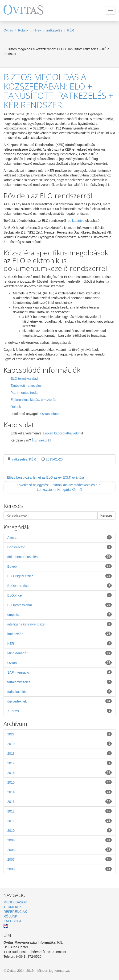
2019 (59, 744)
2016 (59, 773)
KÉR (71, 30)
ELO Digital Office (59, 576)
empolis (59, 614)
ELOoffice (59, 595)
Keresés (106, 515)
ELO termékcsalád (24, 379)
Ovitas (8, 30)
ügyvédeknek (59, 701)
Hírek (37, 30)
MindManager (59, 653)
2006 (59, 869)
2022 (59, 734)
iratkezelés (54, 30)
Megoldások (15, 902)
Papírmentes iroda (24, 393)
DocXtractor (59, 547)
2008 (59, 850)
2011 (59, 821)
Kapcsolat (13, 921)
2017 (59, 763)
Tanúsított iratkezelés (26, 386)
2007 (59, 859)
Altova (59, 537)
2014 (59, 792)
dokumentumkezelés (59, 557)
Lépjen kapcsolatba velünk (63, 433)
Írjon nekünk (41, 440)
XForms (59, 711)
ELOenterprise (59, 586)
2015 (59, 782)
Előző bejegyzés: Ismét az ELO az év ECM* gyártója (45, 477)
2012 (59, 811)
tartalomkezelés (59, 682)
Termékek (13, 907)
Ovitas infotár (50, 414)
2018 (59, 753)
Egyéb (59, 566)
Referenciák (15, 912)
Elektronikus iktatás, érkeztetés (33, 400)
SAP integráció (59, 672)
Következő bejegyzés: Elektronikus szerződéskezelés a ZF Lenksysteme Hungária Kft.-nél (59, 487)
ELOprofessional (59, 605)
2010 (59, 830)
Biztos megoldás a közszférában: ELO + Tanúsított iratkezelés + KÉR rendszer (58, 91)
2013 (59, 801)
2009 (59, 840)
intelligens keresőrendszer (59, 624)
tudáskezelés (59, 691)
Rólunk (23, 30)
